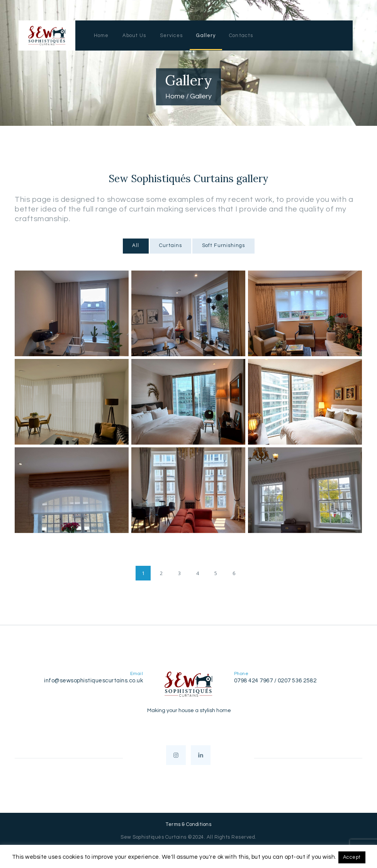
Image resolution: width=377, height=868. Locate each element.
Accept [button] (352, 857)
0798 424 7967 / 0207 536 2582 (275, 681)
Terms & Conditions (188, 824)
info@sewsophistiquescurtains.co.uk (93, 681)
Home (175, 96)
